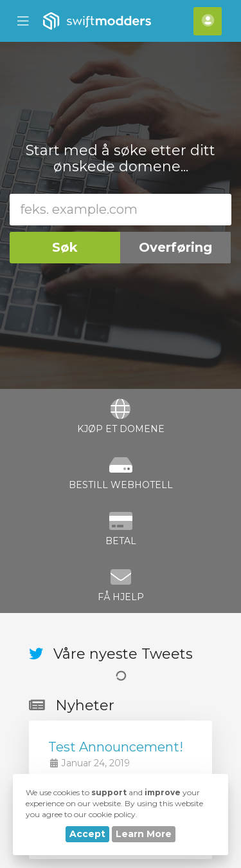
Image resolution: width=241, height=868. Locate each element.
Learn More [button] (144, 834)
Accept (87, 834)
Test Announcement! (116, 747)
